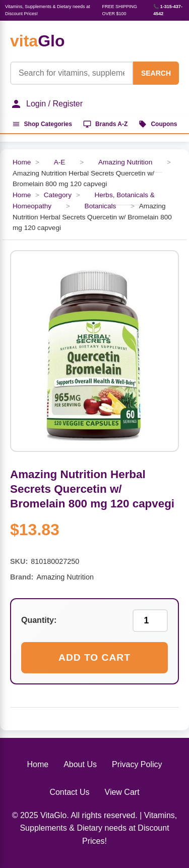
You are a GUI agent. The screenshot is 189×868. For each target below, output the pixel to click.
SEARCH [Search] (156, 73)
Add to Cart (94, 657)
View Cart (122, 792)
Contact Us (69, 792)
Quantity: (39, 620)
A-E (60, 162)
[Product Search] (72, 73)
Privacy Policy (137, 764)
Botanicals (101, 206)
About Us (80, 764)
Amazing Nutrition (125, 162)
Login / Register (46, 104)
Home (22, 162)
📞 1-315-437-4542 (168, 10)
